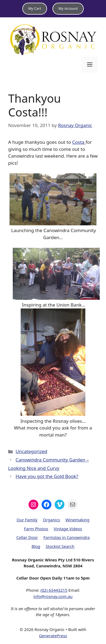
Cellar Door (27, 537)
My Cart (35, 8)
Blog (36, 546)
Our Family (27, 520)
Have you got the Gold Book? (47, 476)
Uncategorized (31, 451)
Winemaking (77, 520)
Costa (79, 142)
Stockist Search (60, 546)
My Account (68, 8)
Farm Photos (36, 529)
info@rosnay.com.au (53, 596)
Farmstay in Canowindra (67, 537)
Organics (52, 520)
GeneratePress (53, 636)
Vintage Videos (68, 529)
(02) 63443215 (54, 590)
